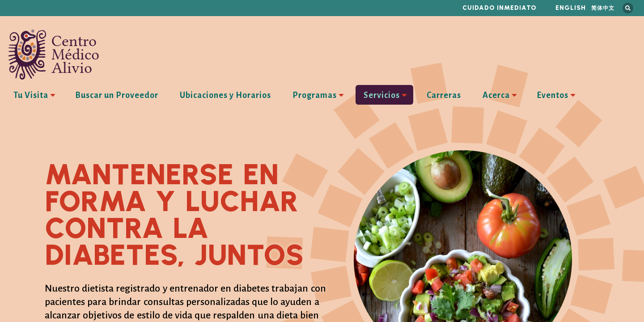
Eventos (553, 95)
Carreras (444, 95)
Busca (628, 8)
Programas (315, 95)
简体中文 (603, 8)
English (571, 8)
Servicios (382, 95)
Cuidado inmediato (500, 8)
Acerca (496, 95)
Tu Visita (31, 95)
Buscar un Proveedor (117, 95)
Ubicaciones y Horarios (225, 95)
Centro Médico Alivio (54, 55)
